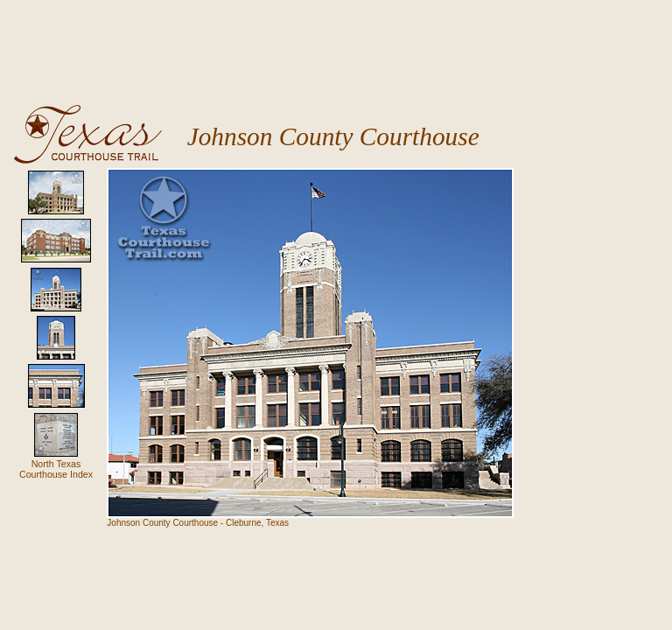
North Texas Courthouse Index (56, 469)
